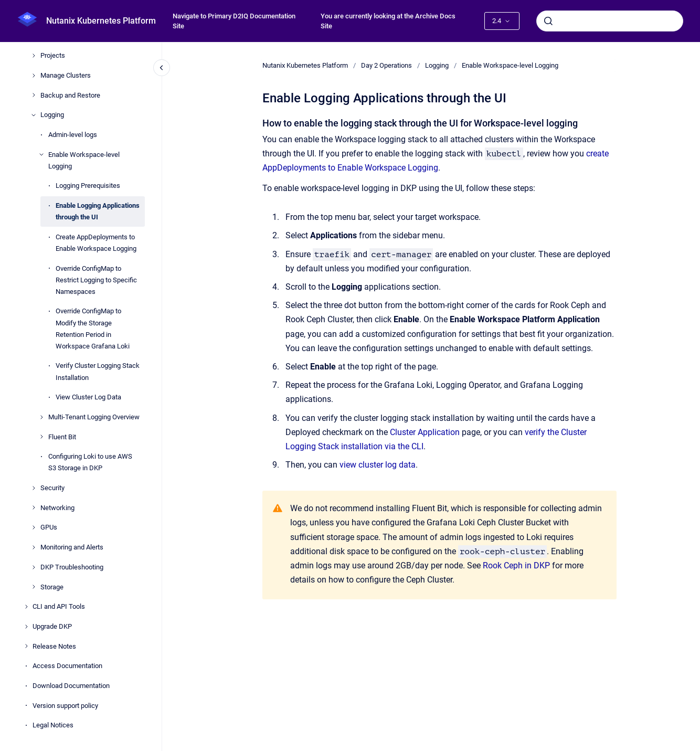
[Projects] (34, 56)
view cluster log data (378, 465)
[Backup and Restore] (34, 95)
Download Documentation (71, 686)
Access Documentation (67, 666)
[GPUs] (34, 527)
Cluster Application (425, 432)
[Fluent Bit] (41, 437)
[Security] (34, 488)
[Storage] (34, 587)
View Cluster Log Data (88, 397)
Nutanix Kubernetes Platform (101, 21)
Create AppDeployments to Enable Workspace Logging (96, 243)
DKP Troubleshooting (72, 567)
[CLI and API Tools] (26, 607)
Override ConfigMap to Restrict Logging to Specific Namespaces (96, 280)
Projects (53, 55)
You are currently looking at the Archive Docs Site (388, 21)
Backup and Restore (70, 95)
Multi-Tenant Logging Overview (94, 417)
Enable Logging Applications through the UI (98, 211)
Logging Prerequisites (88, 186)
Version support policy (65, 706)
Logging (52, 115)
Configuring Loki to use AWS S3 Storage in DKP (90, 462)
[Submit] (548, 21)
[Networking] (34, 507)
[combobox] (610, 21)
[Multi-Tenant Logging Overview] (41, 417)
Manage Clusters (66, 75)
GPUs (49, 527)
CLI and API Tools (59, 606)
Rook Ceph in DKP (517, 565)
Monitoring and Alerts (72, 547)
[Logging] (34, 115)
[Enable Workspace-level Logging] (41, 154)
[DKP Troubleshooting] (34, 567)
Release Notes (54, 646)
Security (52, 488)
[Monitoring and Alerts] (34, 547)
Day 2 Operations (386, 65)
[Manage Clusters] (34, 76)
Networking (57, 508)
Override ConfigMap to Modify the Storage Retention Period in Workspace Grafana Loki (93, 328)
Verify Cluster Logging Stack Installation (98, 371)
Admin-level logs (73, 135)
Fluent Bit (62, 437)
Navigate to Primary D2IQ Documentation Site (234, 21)
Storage (52, 587)
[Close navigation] (162, 68)
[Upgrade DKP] (26, 627)
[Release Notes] (26, 646)
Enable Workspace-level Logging (84, 160)
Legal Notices (53, 725)
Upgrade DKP (52, 626)
